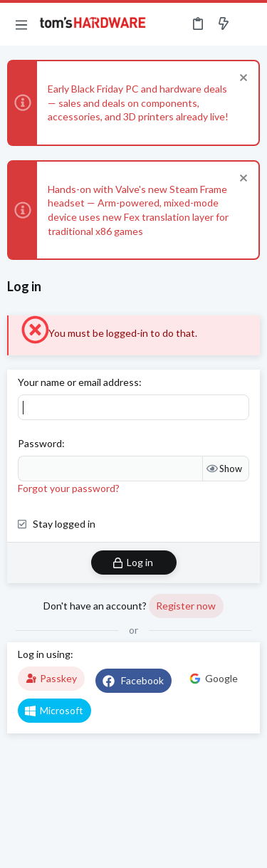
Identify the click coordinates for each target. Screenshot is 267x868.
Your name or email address (78, 382)
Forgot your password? (69, 488)
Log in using (44, 654)
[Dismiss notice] (242, 79)
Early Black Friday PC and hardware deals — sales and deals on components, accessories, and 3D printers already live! (138, 103)
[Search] (248, 24)
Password (40, 443)
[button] (21, 24)
